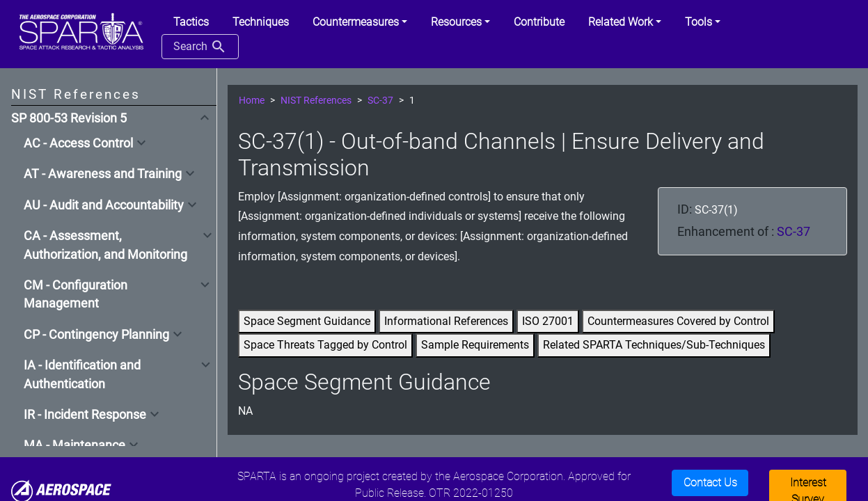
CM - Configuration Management (76, 294)
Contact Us (710, 483)
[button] (360, 22)
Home (252, 101)
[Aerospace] (61, 491)
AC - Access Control (78, 143)
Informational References (446, 321)
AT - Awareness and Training (103, 174)
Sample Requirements (475, 345)
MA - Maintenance (74, 445)
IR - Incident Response (85, 415)
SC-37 (380, 101)
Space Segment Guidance (307, 321)
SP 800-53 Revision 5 (69, 118)
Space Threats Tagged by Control (325, 345)
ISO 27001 (548, 321)
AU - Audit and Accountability (104, 205)
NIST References (316, 101)
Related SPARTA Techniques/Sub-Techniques (654, 345)
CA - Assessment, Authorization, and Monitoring (105, 245)
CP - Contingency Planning (96, 335)
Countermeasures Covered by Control (678, 321)
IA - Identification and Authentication (82, 374)
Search (200, 47)
